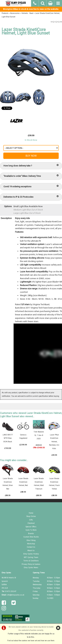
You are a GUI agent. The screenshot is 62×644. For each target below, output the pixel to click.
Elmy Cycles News (31, 568)
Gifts (31, 520)
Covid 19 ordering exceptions (31, 186)
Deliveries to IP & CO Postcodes (31, 197)
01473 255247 (11, 591)
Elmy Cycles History (31, 554)
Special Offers (31, 527)
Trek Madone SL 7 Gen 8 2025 (39, 435)
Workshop (31, 544)
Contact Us (31, 547)
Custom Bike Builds (31, 537)
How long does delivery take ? (31, 166)
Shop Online (31, 516)
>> (61, 22)
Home (31, 513)
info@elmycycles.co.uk (16, 595)
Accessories (15, 13)
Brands (31, 534)
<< (52, 22)
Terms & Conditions (31, 561)
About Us (31, 551)
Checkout (31, 523)
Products (5, 13)
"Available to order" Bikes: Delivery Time (31, 176)
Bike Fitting (31, 540)
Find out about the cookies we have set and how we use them (31, 641)
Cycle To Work (31, 530)
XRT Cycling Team (31, 557)
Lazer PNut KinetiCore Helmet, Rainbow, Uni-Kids (54, 442)
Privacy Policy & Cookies (31, 564)
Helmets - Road (27, 13)
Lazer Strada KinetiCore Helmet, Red (23, 482)
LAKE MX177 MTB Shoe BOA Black (8, 438)
